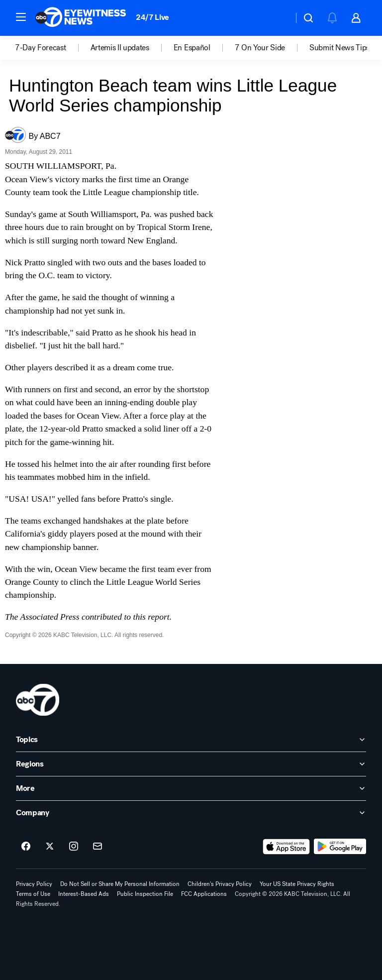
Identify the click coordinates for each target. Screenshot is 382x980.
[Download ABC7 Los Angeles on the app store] (286, 847)
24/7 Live (152, 17)
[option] (53, 48)
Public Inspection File (145, 894)
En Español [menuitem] (192, 48)
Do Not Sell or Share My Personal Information (120, 884)
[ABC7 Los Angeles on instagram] (74, 847)
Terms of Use (33, 894)
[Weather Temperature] (278, 18)
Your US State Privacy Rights (297, 884)
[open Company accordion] (191, 813)
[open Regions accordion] (191, 764)
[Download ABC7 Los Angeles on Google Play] (340, 847)
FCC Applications (204, 894)
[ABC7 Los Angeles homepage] (81, 18)
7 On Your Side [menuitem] (260, 48)
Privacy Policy (34, 884)
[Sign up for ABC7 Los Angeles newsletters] (97, 847)
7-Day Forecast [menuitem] (41, 48)
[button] (21, 17)
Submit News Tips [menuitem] (339, 48)
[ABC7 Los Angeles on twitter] (50, 847)
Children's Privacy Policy (220, 884)
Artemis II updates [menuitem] (120, 48)
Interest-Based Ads (84, 894)
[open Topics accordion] (191, 740)
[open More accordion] (191, 788)
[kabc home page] (38, 700)
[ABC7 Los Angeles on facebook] (26, 847)
